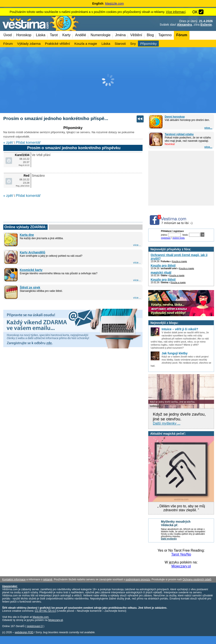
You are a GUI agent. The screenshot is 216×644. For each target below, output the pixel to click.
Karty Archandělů (32, 252)
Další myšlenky (169, 539)
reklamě (48, 579)
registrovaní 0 (35, 626)
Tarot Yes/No (181, 554)
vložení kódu (179, 238)
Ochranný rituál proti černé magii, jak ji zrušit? (179, 257)
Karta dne (27, 235)
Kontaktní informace (14, 579)
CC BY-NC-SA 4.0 (45, 611)
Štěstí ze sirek (30, 287)
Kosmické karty (31, 270)
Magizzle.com (114, 4)
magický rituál (161, 273)
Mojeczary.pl (181, 566)
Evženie (206, 25)
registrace (166, 238)
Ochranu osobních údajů (197, 579)
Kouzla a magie (179, 261)
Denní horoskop (175, 117)
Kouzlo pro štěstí (163, 265)
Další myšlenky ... (167, 423)
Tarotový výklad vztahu (179, 134)
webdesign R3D (24, 632)
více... (208, 128)
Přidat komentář (28, 143)
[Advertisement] (108, 80)
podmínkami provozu (138, 579)
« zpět (8, 143)
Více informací (176, 12)
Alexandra (184, 25)
